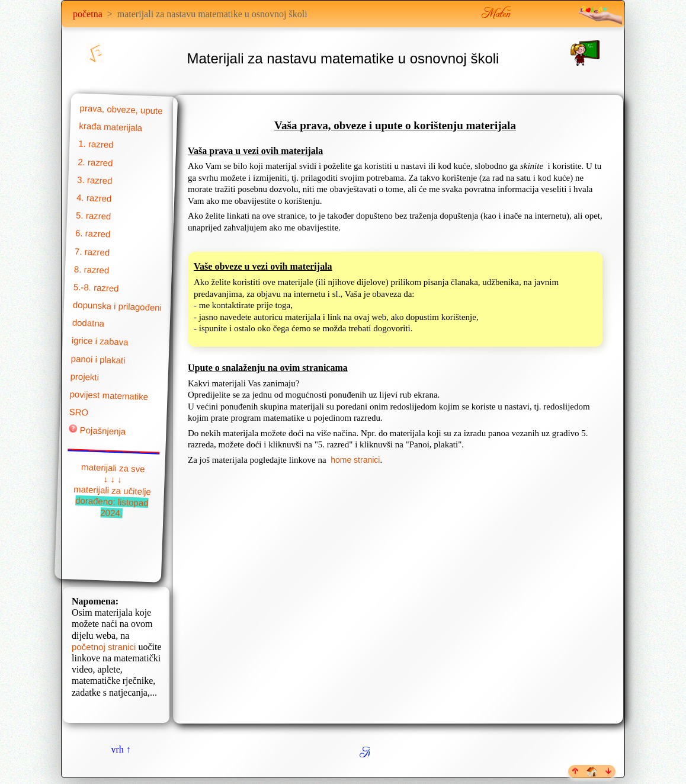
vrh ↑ (121, 749)
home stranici (355, 460)
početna (88, 14)
